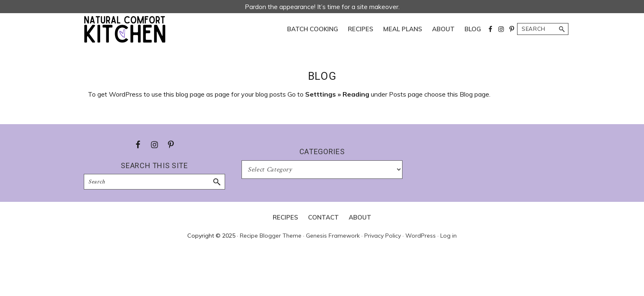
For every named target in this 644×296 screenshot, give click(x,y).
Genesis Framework (333, 236)
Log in (448, 236)
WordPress (421, 236)
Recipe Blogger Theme (271, 236)
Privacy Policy (383, 236)
